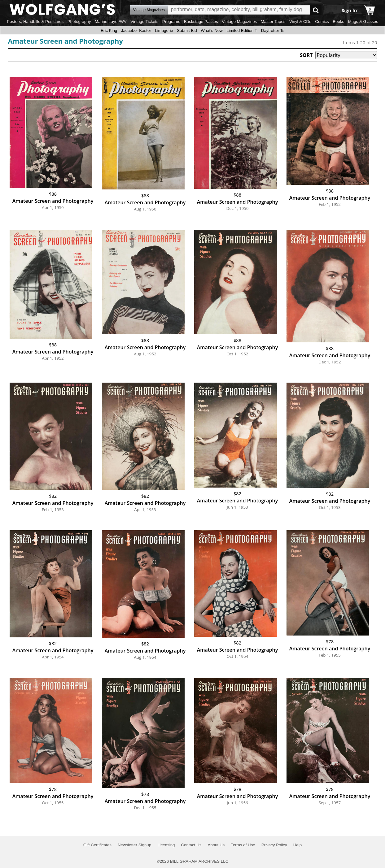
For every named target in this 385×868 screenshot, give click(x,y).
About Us (216, 845)
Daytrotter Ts (273, 30)
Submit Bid (187, 30)
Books (338, 22)
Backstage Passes (201, 22)
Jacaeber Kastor (136, 30)
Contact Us (191, 845)
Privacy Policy (274, 845)
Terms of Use (243, 845)
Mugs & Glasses (363, 22)
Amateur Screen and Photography (66, 41)
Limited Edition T (242, 30)
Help (297, 845)
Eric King (109, 30)
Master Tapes (273, 22)
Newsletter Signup (134, 845)
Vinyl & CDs (300, 22)
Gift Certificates (97, 845)
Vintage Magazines (239, 22)
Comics (322, 22)
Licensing (166, 845)
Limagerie (164, 30)
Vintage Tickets (144, 22)
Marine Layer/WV (111, 22)
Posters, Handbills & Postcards (35, 22)
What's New (212, 30)
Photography (79, 22)
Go (316, 10)
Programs (171, 22)
